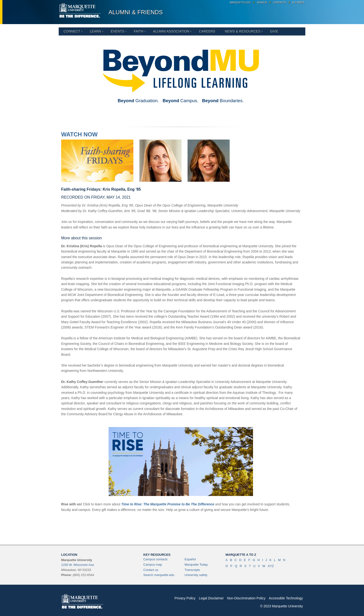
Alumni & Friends (136, 12)
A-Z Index (298, 3)
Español (190, 559)
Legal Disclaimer (211, 598)
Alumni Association (171, 31)
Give (274, 31)
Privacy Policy (185, 598)
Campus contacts (155, 559)
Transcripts (192, 570)
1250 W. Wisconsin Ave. (78, 565)
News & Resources (243, 31)
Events (117, 31)
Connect (72, 31)
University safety (196, 575)
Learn (95, 31)
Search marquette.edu (159, 575)
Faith (139, 31)
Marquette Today (196, 565)
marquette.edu (240, 3)
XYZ (271, 566)
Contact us (151, 570)
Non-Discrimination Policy (246, 598)
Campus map (153, 565)
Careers (207, 31)
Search (262, 3)
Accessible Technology (286, 598)
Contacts (279, 3)
